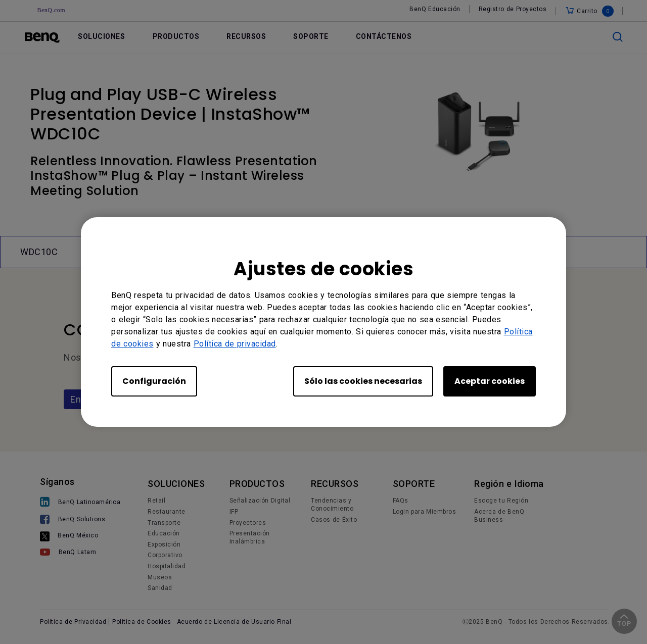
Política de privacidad (235, 344)
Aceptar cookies (490, 381)
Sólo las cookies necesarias (363, 381)
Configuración (154, 381)
